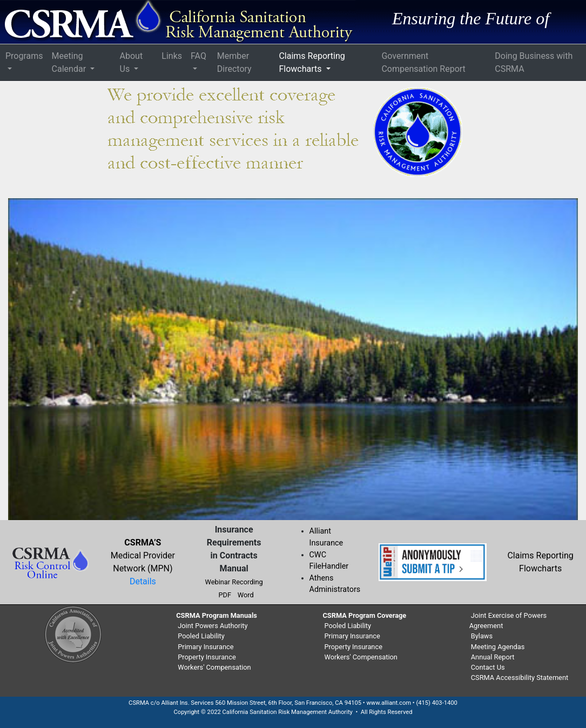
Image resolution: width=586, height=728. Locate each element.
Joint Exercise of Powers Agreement (508, 621)
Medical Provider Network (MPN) (143, 555)
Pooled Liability (201, 636)
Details (143, 581)
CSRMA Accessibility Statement (520, 678)
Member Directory (234, 62)
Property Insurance (207, 657)
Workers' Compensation (214, 667)
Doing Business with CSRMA (534, 62)
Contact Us (488, 667)
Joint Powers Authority (213, 626)
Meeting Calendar (70, 62)
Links (172, 56)
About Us (132, 62)
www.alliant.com (389, 703)
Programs (24, 56)
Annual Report (493, 657)
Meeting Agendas (498, 647)
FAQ (198, 56)
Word (246, 595)
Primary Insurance (206, 647)
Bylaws (482, 636)
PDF (225, 595)
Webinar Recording (234, 582)
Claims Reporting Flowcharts (312, 62)
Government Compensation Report (423, 62)
